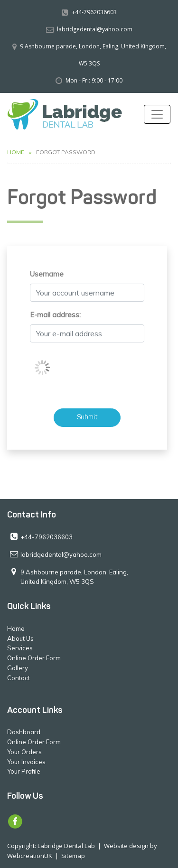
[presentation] (102, 369)
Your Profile (24, 771)
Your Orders (24, 752)
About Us (20, 638)
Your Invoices (26, 762)
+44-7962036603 (94, 12)
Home (16, 152)
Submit (87, 418)
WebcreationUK (30, 856)
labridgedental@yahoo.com (95, 29)
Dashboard (24, 732)
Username (47, 274)
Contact (19, 678)
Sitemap (73, 856)
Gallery (18, 668)
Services (20, 648)
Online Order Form (34, 658)
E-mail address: (55, 315)
